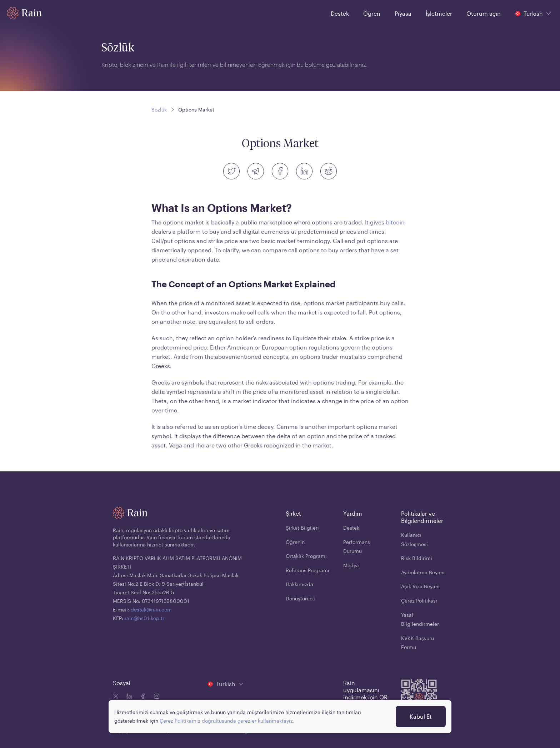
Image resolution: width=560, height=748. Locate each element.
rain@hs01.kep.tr (144, 618)
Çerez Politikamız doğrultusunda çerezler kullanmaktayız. (227, 721)
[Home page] (24, 13)
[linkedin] (304, 171)
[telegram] (256, 171)
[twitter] (231, 171)
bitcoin (395, 222)
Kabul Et (421, 716)
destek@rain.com (151, 610)
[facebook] (280, 171)
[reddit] (329, 171)
